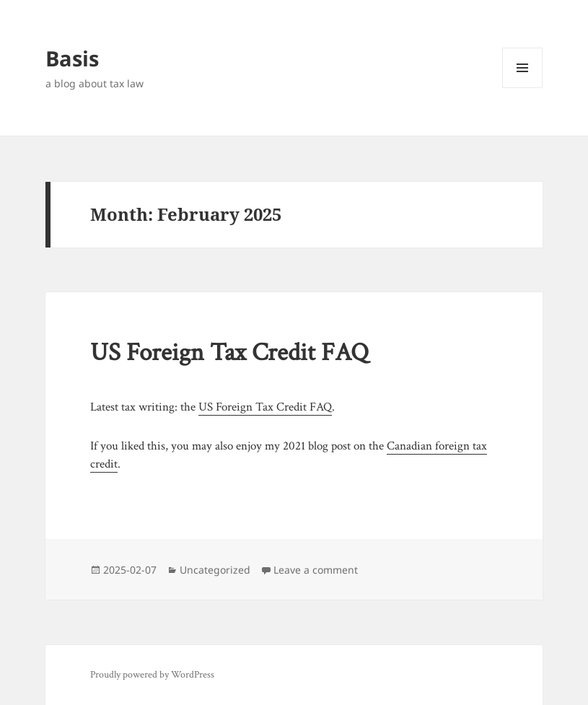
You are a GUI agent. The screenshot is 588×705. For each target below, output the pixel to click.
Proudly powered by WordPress (152, 675)
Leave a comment (316, 570)
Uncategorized (215, 570)
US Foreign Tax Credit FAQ (229, 352)
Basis (72, 58)
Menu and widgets (523, 88)
